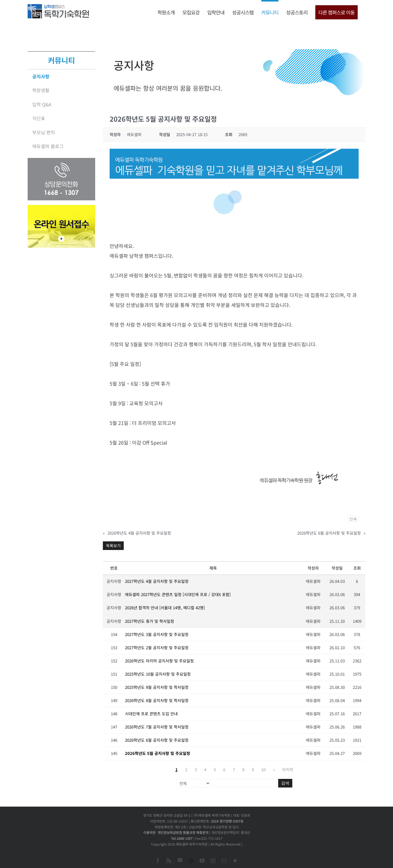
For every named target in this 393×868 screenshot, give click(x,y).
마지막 (288, 770)
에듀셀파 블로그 (48, 146)
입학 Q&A (42, 104)
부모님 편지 (44, 132)
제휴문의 (202, 832)
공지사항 (41, 76)
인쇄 (353, 519)
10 (263, 770)
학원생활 (41, 90)
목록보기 (113, 546)
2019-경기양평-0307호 (227, 821)
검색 (285, 783)
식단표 (39, 118)
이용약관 (150, 832)
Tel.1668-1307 (182, 838)
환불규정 (189, 832)
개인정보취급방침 (170, 832)
